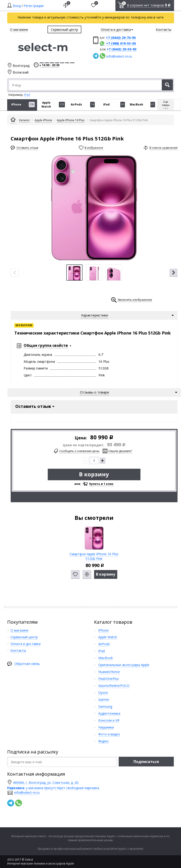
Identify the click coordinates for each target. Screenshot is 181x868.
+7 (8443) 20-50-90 (121, 49)
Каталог (25, 120)
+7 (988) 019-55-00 (121, 43)
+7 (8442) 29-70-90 (121, 38)
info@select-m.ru (119, 56)
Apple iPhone (43, 120)
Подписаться (146, 761)
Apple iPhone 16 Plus (71, 120)
